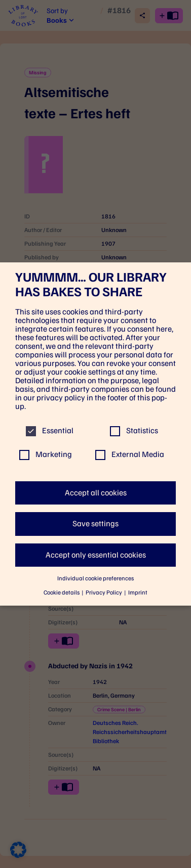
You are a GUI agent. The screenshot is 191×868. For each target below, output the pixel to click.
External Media (130, 454)
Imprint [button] (138, 592)
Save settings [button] (95, 523)
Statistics (134, 430)
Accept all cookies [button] (96, 493)
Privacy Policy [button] (104, 592)
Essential (50, 430)
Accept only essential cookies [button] (96, 555)
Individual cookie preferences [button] (95, 578)
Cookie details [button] (62, 592)
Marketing (46, 454)
